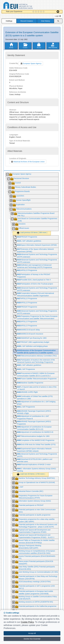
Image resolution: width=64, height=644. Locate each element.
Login (58, 16)
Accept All (32, 633)
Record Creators (27, 21)
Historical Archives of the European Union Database (25, 6)
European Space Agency (31, 63)
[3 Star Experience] (39, 12)
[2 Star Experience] (36, 12)
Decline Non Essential (32, 639)
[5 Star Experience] (44, 12)
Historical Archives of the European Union (28, 162)
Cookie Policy (27, 622)
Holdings (9, 21)
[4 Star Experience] (41, 12)
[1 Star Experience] (34, 12)
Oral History (45, 21)
